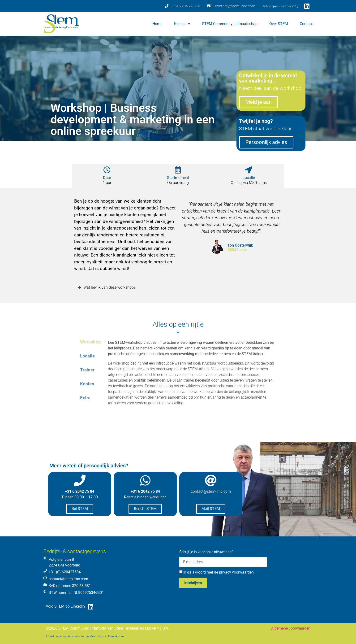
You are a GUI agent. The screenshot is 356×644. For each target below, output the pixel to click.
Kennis (182, 24)
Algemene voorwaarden (291, 628)
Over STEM (279, 24)
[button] (178, 288)
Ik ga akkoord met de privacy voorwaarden (219, 572)
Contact (306, 24)
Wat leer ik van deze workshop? (108, 287)
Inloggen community (281, 6)
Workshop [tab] (90, 342)
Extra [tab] (85, 398)
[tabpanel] (193, 379)
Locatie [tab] (87, 356)
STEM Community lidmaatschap (230, 24)
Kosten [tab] (87, 384)
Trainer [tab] (87, 370)
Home (157, 24)
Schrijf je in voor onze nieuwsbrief (206, 552)
